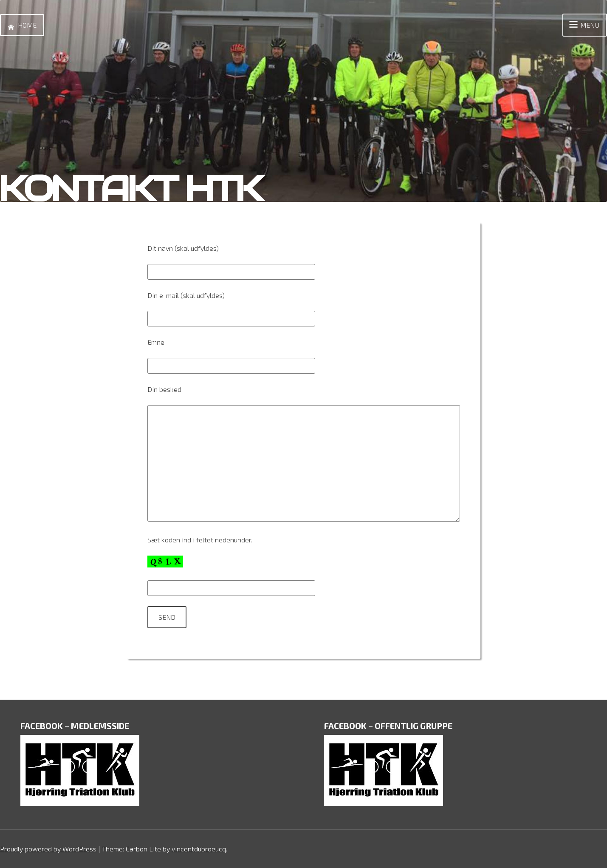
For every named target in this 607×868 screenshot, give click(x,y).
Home (20, 25)
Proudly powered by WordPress (48, 849)
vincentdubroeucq (199, 849)
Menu (583, 25)
